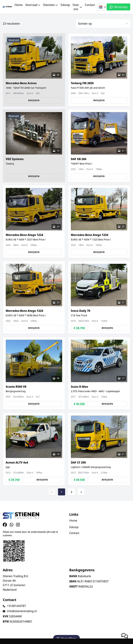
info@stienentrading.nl (22, 611)
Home (19, 5)
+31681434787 (16, 606)
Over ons (77, 7)
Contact (90, 5)
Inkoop (65, 5)
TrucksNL (24, 639)
